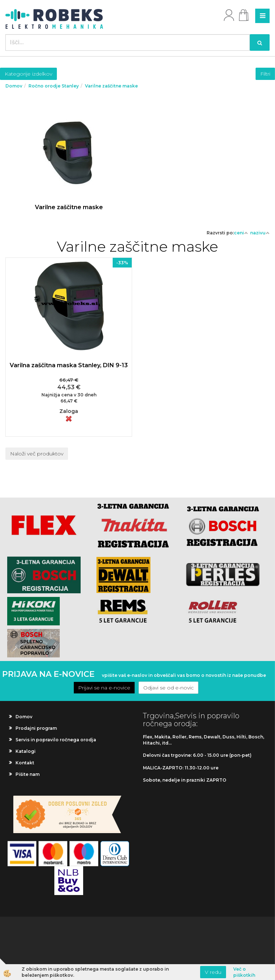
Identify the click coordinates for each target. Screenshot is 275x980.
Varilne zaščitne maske (111, 86)
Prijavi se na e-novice (104, 688)
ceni (241, 233)
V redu (213, 972)
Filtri (265, 74)
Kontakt (25, 763)
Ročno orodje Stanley (54, 86)
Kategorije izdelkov (28, 74)
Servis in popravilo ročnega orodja (56, 740)
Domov (14, 86)
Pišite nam (28, 774)
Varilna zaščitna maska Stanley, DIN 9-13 (69, 365)
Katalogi (26, 751)
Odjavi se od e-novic (168, 688)
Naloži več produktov (37, 454)
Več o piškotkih (244, 972)
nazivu (260, 233)
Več (69, 166)
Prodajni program (36, 728)
